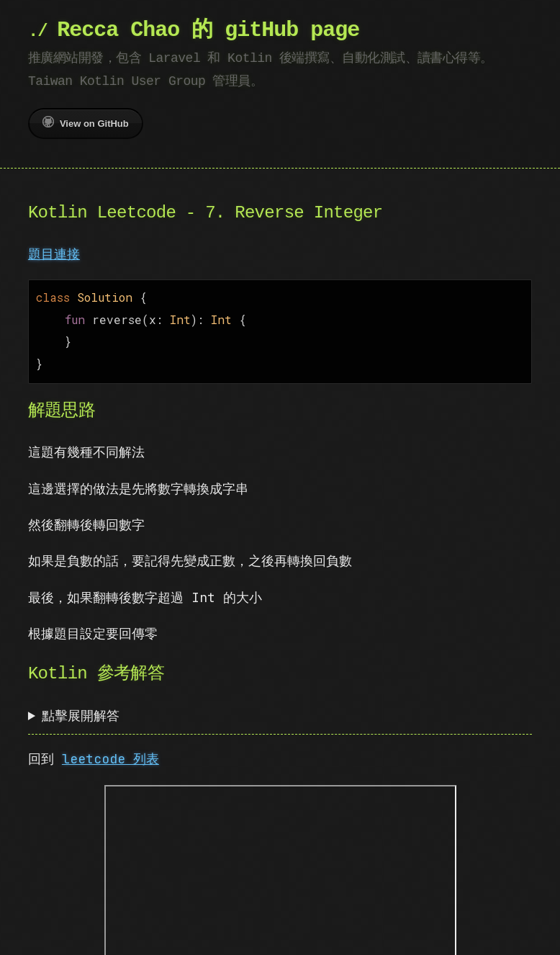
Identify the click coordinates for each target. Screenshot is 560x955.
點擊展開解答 (81, 710)
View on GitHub (86, 122)
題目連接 (54, 254)
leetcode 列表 (110, 753)
